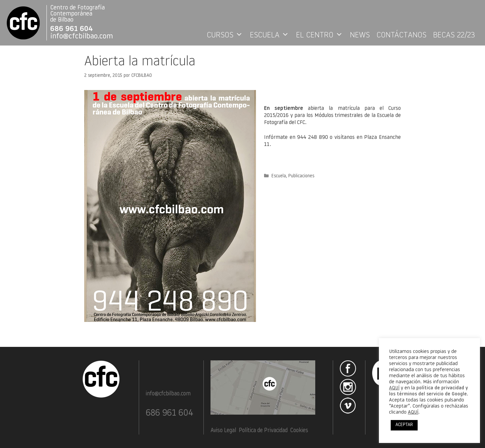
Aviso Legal (223, 431)
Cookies (299, 431)
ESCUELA (271, 35)
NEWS (360, 35)
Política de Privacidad (263, 431)
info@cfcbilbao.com (82, 37)
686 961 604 (72, 29)
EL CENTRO (321, 35)
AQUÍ (394, 388)
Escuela (279, 176)
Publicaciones (301, 176)
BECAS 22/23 (454, 35)
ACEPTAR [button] (404, 425)
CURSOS (227, 35)
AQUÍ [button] (413, 412)
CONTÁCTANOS (401, 35)
